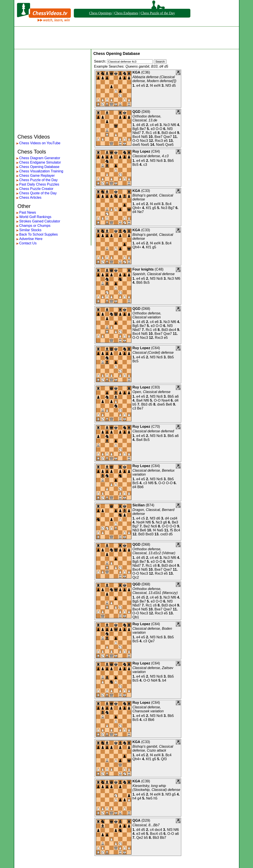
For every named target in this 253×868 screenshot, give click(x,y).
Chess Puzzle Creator (36, 189)
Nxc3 (144, 141)
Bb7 (163, 838)
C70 (155, 427)
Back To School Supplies (39, 234)
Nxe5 (145, 145)
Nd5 (144, 137)
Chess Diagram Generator (40, 158)
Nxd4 (140, 522)
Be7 (143, 129)
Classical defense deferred (153, 431)
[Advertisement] (127, 38)
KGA (136, 72)
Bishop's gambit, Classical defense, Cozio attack (153, 748)
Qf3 (164, 759)
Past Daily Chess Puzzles (39, 184)
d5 (174, 86)
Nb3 (136, 530)
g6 (165, 522)
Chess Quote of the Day (38, 193)
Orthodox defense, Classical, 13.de (147, 118)
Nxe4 (166, 400)
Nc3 (167, 125)
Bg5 (136, 129)
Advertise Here (31, 239)
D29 (146, 820)
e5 (143, 86)
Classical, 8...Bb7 (146, 825)
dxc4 (172, 133)
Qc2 (136, 577)
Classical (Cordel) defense (153, 353)
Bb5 (171, 161)
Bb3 (144, 404)
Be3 (175, 522)
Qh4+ (137, 208)
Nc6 (160, 161)
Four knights (143, 269)
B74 (150, 505)
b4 (164, 680)
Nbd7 (137, 133)
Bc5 (136, 165)
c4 (152, 125)
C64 (155, 151)
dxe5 (136, 145)
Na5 (160, 530)
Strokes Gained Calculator (40, 221)
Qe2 (140, 838)
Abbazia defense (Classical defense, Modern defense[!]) (154, 79)
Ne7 (141, 212)
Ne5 (149, 798)
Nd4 (154, 680)
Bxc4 (136, 137)
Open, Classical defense (152, 392)
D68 (146, 309)
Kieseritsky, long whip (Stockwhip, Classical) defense (156, 788)
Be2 (147, 526)
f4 (152, 86)
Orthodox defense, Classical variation (147, 315)
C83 (155, 387)
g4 (139, 798)
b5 (135, 404)
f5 (171, 530)
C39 (146, 781)
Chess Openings (100, 13)
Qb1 (136, 617)
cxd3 (164, 534)
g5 (154, 208)
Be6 (169, 404)
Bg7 (171, 208)
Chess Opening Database (39, 167)
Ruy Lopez (141, 151)
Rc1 (149, 133)
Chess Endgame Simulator (40, 162)
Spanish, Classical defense (154, 274)
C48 (159, 269)
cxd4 (174, 518)
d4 (138, 125)
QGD (136, 112)
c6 (155, 133)
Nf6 (173, 125)
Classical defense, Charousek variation (148, 709)
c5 (143, 518)
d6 (158, 518)
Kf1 (149, 208)
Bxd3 (149, 534)
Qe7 (151, 641)
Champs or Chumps (35, 226)
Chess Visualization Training (41, 171)
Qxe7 (168, 137)
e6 (157, 125)
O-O (159, 129)
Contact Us (28, 243)
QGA (136, 820)
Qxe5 (169, 145)
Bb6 (140, 487)
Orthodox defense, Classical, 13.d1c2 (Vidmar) (154, 551)
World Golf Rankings (35, 217)
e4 (138, 86)
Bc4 (169, 204)
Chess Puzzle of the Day (158, 13)
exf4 (157, 86)
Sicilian (139, 505)
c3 (145, 165)
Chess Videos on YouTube (40, 143)
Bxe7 (158, 137)
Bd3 (165, 133)
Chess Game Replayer (37, 176)
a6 (177, 396)
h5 (156, 798)
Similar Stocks (30, 230)
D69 (146, 112)
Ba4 (139, 400)
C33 (146, 191)
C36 (146, 72)
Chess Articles (30, 198)
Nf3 (168, 86)
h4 (135, 798)
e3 (153, 129)
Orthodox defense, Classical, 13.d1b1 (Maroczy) (155, 591)
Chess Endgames (126, 13)
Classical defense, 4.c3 (151, 156)
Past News (28, 212)
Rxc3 (159, 141)
